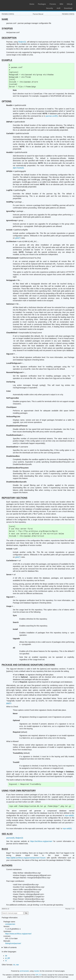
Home (32, 4)
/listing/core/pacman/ (13, 943)
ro (6, 961)
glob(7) (18, 238)
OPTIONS (7, 101)
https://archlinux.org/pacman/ (41, 841)
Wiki (61, 4)
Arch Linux (14, 4)
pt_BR (8, 958)
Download (68, 8)
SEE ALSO (7, 834)
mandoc (37, 971)
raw (17, 965)
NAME (5, 19)
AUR (59, 8)
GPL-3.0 (38, 975)
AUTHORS (7, 865)
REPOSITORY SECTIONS (15, 498)
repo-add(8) (69, 815)
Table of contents (10, 947)
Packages (42, 4)
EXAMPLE (7, 60)
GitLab (70, 4)
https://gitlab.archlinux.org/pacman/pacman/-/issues (26, 858)
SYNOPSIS (7, 29)
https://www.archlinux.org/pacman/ (18, 934)
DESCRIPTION (9, 38)
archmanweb (24, 971)
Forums (53, 4)
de (6, 956)
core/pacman (10, 924)
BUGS (5, 849)
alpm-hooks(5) (18, 168)
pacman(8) (10, 838)
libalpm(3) (22, 42)
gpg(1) (9, 703)
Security (50, 8)
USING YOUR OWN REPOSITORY (19, 791)
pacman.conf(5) (52, 116)
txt (14, 965)
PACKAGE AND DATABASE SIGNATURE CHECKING (28, 665)
